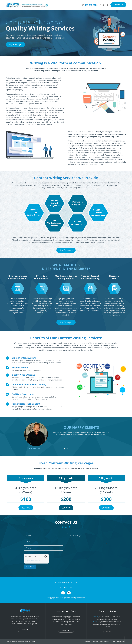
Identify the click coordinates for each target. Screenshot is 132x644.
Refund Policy (122, 641)
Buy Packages (15, 44)
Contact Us (118, 5)
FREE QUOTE (66, 630)
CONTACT (25, 630)
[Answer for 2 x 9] (36, 560)
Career (113, 641)
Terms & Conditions (91, 641)
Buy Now (26, 508)
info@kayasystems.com (66, 582)
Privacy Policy (104, 641)
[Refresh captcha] (46, 556)
